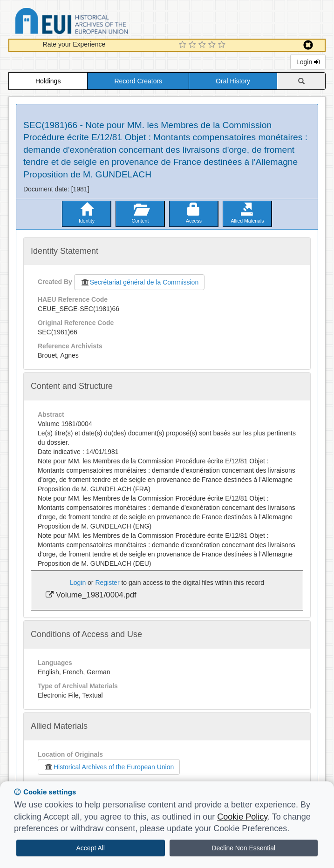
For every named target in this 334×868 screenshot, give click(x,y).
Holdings (48, 81)
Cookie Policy (242, 817)
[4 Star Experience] (213, 45)
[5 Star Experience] (223, 45)
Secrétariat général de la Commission (139, 282)
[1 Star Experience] (184, 45)
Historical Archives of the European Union (109, 767)
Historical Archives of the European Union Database (98, 23)
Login (308, 62)
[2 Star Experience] (194, 45)
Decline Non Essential (243, 848)
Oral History (233, 81)
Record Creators (138, 81)
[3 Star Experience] (203, 45)
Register (107, 583)
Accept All (91, 848)
